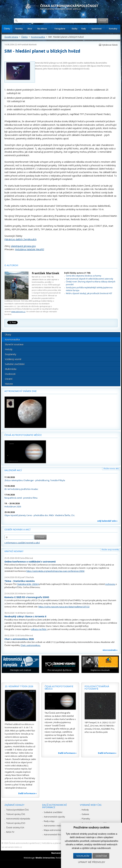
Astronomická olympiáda (18, 819)
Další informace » (27, 793)
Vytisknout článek (110, 45)
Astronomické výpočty (54, 817)
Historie (9, 384)
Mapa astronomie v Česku (56, 830)
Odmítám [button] (101, 856)
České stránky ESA (15, 827)
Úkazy (8, 335)
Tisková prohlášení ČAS (17, 810)
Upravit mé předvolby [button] (92, 862)
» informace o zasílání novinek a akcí (22, 543)
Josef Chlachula (27, 577)
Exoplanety (11, 354)
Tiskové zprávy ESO (16, 823)
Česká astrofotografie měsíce (23, 435)
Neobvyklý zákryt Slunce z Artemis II (25, 616)
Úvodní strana (11, 37)
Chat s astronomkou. (30, 645)
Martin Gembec (27, 594)
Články (7, 29)
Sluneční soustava (14, 344)
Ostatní (9, 379)
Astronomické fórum (54, 834)
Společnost (97, 29)
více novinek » (110, 650)
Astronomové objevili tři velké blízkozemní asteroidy (90, 279)
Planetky (86, 819)
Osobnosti (10, 374)
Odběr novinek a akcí (17, 529)
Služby (75, 29)
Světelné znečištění (15, 364)
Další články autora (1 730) (77, 273)
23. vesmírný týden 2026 (19, 686)
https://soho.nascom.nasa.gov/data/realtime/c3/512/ (64, 607)
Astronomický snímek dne (20, 391)
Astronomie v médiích (54, 826)
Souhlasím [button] (83, 856)
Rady (84, 29)
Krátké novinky (14, 551)
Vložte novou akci (111, 468)
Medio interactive (45, 858)
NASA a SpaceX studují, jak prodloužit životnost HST (89, 293)
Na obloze (42, 29)
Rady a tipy (49, 821)
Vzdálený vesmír (13, 359)
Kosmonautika (38, 37)
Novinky (19, 29)
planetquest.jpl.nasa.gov (23, 246)
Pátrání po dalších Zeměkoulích (20, 239)
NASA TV (10, 832)
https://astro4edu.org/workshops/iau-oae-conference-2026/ (55, 571)
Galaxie (85, 814)
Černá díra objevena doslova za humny (84, 276)
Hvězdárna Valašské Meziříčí (29, 249)
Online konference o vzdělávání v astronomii (30, 562)
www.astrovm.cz (18, 311)
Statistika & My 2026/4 (28, 584)
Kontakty (113, 29)
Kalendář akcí (13, 470)
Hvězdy (9, 349)
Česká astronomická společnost (24, 843)
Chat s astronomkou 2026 (19, 639)
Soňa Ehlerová (27, 558)
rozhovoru (110, 584)
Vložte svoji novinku (110, 550)
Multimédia (11, 369)
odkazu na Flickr (39, 629)
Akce (30, 29)
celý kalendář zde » (107, 521)
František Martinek (28, 45)
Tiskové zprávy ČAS (16, 814)
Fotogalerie (60, 29)
